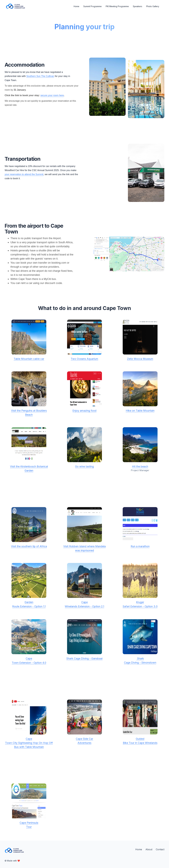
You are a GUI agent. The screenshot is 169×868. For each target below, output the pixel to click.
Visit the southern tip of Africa (29, 546)
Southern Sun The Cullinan (40, 76)
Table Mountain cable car (29, 359)
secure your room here (52, 95)
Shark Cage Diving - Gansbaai (84, 658)
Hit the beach (140, 466)
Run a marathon (140, 546)
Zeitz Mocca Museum (140, 359)
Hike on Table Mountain (140, 411)
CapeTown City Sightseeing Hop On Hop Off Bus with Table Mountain (29, 743)
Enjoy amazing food (84, 411)
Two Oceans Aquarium (84, 359)
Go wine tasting (84, 466)
